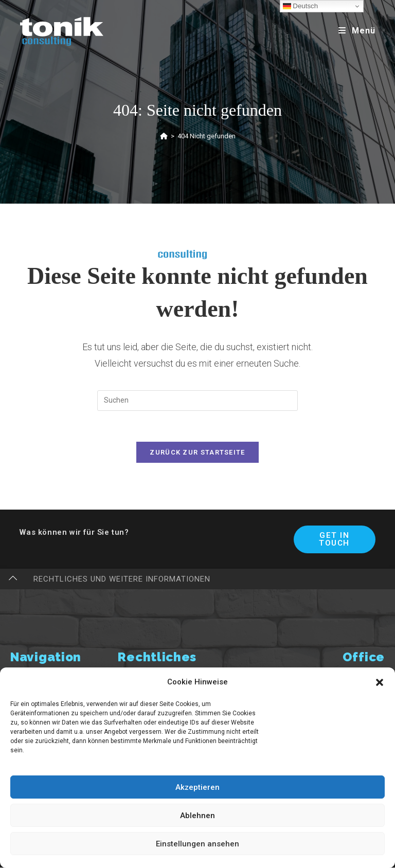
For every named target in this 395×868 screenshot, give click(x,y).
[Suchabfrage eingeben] (197, 401)
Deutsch (301, 6)
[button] (380, 682)
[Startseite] (164, 136)
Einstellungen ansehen (197, 844)
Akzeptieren (197, 787)
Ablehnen (197, 816)
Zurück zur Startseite (197, 453)
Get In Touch (334, 540)
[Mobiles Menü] (357, 31)
